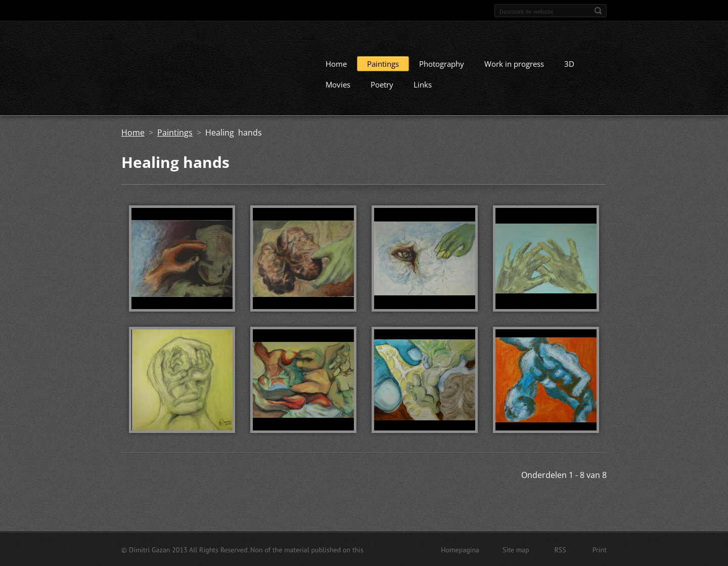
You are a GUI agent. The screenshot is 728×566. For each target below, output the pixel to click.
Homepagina (460, 549)
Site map (516, 549)
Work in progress (514, 63)
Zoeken (598, 11)
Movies (338, 84)
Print (600, 549)
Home (336, 63)
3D (569, 63)
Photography (442, 63)
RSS (560, 549)
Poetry (382, 84)
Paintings (383, 63)
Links (423, 84)
